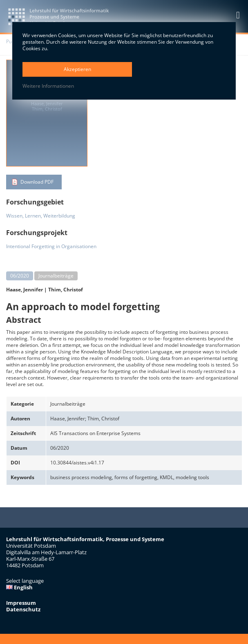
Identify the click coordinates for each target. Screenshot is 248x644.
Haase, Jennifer (25, 290)
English (19, 587)
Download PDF (37, 182)
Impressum (21, 603)
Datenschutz (23, 609)
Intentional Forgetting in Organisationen (51, 246)
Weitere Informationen (48, 86)
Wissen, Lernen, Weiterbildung (41, 216)
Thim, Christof (66, 290)
